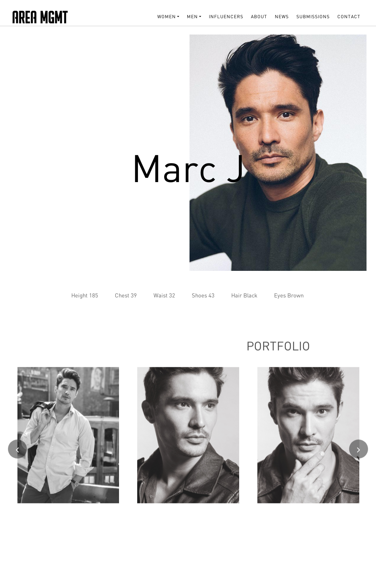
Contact (349, 17)
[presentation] (17, 452)
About (259, 17)
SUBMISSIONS (313, 17)
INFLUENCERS (226, 17)
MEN (192, 17)
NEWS (282, 17)
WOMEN (167, 17)
